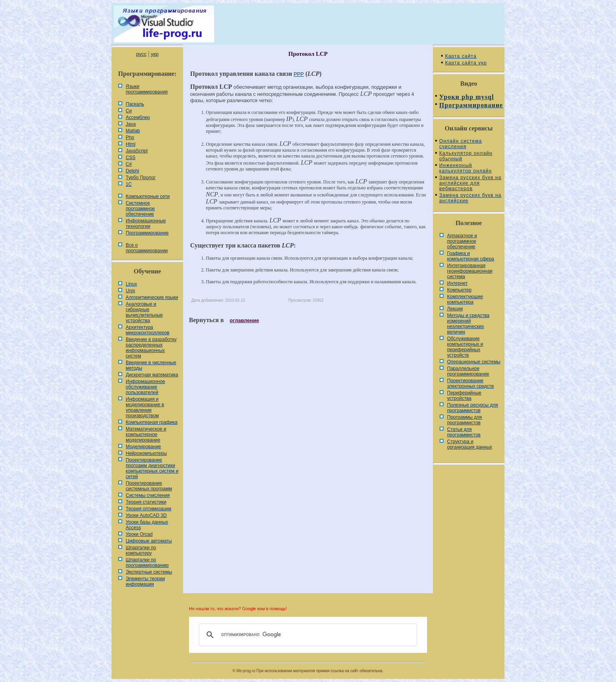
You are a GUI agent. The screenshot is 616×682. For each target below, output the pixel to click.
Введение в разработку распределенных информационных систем (151, 348)
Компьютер (459, 290)
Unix (130, 291)
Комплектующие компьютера (465, 299)
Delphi (132, 171)
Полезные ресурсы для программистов (473, 408)
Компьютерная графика (152, 422)
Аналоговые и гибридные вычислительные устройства (144, 312)
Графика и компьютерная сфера (471, 256)
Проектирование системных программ (149, 486)
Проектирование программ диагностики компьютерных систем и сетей (152, 468)
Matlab (133, 131)
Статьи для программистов (464, 432)
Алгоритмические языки (152, 297)
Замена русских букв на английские (470, 198)
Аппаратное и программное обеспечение (462, 241)
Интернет (457, 283)
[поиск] (307, 635)
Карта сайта (461, 56)
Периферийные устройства (464, 396)
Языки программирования (147, 89)
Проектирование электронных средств (470, 383)
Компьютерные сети (148, 196)
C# (129, 164)
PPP (299, 74)
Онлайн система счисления (461, 144)
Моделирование (143, 447)
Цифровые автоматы (149, 541)
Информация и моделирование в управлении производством (145, 407)
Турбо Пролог (141, 178)
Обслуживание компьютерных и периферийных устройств (465, 347)
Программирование (147, 233)
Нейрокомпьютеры (146, 453)
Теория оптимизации (148, 509)
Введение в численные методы (151, 365)
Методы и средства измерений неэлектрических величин (468, 324)
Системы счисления (148, 495)
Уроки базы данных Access (147, 525)
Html (131, 144)
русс (141, 54)
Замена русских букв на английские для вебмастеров (470, 183)
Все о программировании (147, 248)
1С (129, 184)
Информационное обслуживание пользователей (145, 387)
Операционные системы (474, 362)
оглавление (245, 320)
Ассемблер (138, 117)
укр (155, 54)
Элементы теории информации (145, 581)
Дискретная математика (152, 375)
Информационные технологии (146, 224)
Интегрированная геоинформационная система (470, 271)
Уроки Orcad (139, 534)
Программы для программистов (465, 420)
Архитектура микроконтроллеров (148, 330)
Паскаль (135, 104)
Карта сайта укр (466, 63)
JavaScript (137, 151)
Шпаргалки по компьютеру (141, 550)
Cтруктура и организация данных (470, 444)
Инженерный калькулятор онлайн (466, 168)
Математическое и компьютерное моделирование (146, 434)
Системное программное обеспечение (140, 209)
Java (131, 124)
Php (130, 137)
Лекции (455, 309)
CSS (131, 158)
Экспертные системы (149, 572)
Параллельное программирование (468, 371)
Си (129, 111)
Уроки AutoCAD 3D (146, 515)
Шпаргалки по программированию (147, 563)
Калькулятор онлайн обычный (466, 156)
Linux (131, 284)
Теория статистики (146, 502)
